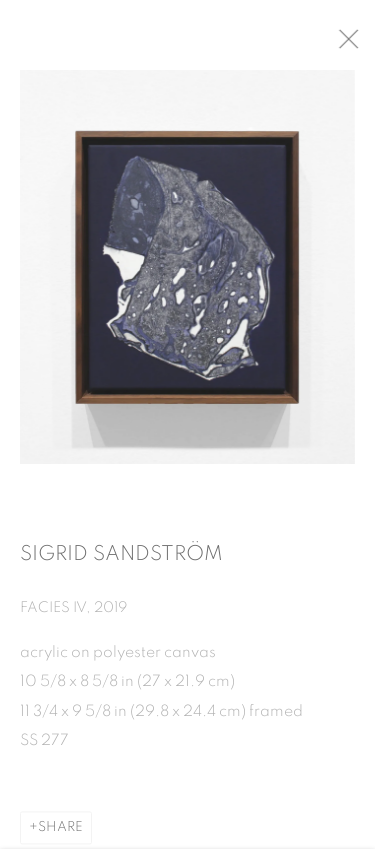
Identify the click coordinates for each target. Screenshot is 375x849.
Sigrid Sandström (121, 559)
